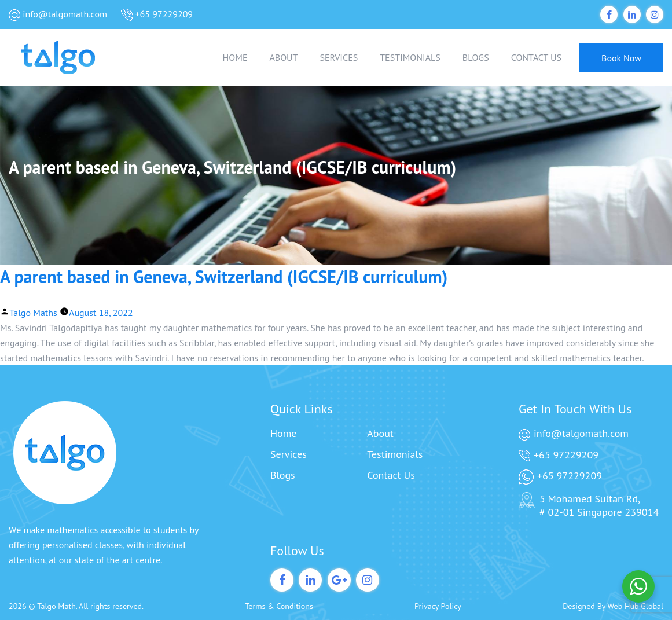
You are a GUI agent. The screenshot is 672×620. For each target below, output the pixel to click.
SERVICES (339, 57)
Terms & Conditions (279, 606)
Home (284, 433)
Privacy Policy (438, 606)
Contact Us (391, 475)
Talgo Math (56, 606)
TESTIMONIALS (410, 57)
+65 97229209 (157, 14)
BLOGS (476, 57)
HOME (235, 57)
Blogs (283, 475)
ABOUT (283, 57)
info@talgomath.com (58, 14)
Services (289, 454)
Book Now (621, 58)
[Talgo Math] (67, 57)
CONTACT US (536, 57)
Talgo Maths (33, 313)
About (380, 433)
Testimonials (395, 454)
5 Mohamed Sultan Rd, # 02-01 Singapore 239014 (589, 505)
